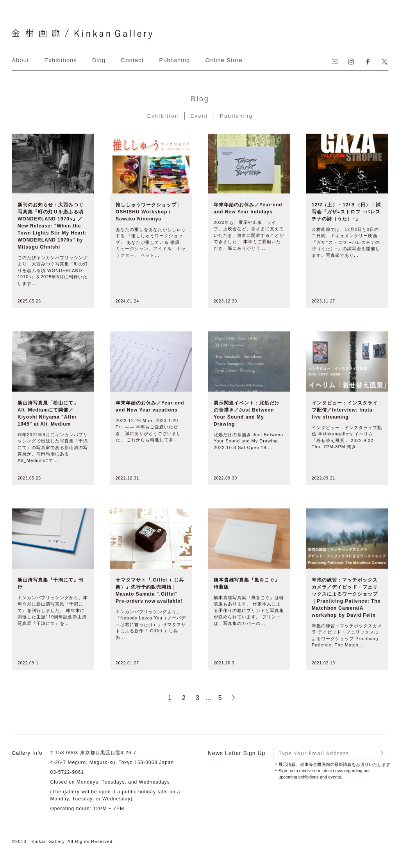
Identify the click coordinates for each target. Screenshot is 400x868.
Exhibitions (61, 60)
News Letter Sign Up (237, 753)
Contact (132, 60)
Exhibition (162, 116)
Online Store (224, 60)
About (20, 60)
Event (199, 116)
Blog (99, 60)
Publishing (174, 60)
